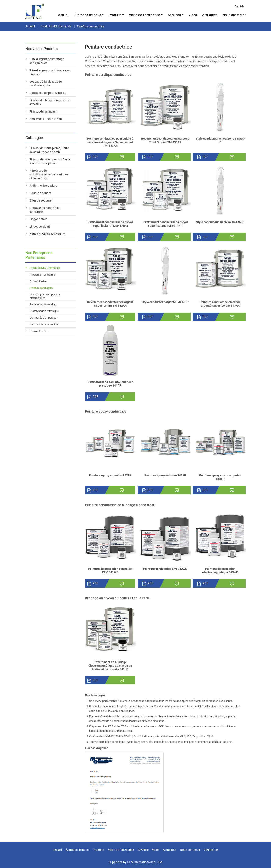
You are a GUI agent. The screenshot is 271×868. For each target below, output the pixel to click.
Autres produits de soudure (47, 234)
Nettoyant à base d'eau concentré (45, 210)
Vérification (211, 850)
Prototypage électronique (44, 311)
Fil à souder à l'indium (43, 111)
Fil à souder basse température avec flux (50, 102)
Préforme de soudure (43, 186)
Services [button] (174, 15)
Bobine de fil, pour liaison (46, 119)
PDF (93, 157)
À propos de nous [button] (88, 15)
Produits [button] (115, 15)
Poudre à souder (40, 193)
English (239, 6)
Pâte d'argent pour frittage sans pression (47, 61)
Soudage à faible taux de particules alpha (46, 83)
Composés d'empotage (43, 318)
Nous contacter (234, 15)
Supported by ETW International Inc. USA (135, 862)
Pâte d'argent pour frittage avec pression (50, 72)
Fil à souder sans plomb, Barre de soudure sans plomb (49, 150)
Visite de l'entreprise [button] (144, 15)
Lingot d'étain (38, 219)
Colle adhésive (38, 281)
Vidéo (193, 15)
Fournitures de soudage (43, 305)
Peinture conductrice (42, 288)
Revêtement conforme (42, 275)
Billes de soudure (40, 200)
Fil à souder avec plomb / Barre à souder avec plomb (50, 161)
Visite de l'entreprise (121, 850)
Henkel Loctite (39, 331)
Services (143, 850)
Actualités (210, 15)
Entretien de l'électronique (44, 324)
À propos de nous (77, 850)
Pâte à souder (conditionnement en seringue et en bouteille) (49, 174)
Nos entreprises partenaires (39, 255)
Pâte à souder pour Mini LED (48, 93)
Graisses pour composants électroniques (45, 296)
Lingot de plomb (40, 227)
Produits (98, 850)
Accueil (64, 15)
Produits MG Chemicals (56, 26)
